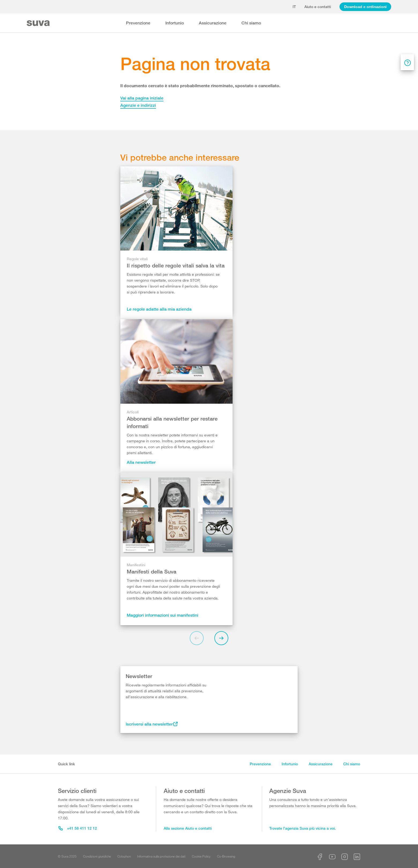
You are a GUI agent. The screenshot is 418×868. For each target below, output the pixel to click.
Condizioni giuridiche (97, 856)
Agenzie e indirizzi (138, 105)
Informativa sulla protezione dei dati (161, 856)
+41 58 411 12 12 (78, 828)
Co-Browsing (226, 856)
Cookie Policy (201, 856)
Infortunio (175, 23)
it (294, 7)
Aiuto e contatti (318, 7)
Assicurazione (213, 23)
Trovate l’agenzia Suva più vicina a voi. (303, 828)
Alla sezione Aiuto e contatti (188, 828)
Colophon (124, 856)
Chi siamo (251, 23)
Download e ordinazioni (365, 7)
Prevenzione (138, 23)
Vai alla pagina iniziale (142, 98)
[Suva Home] (39, 23)
